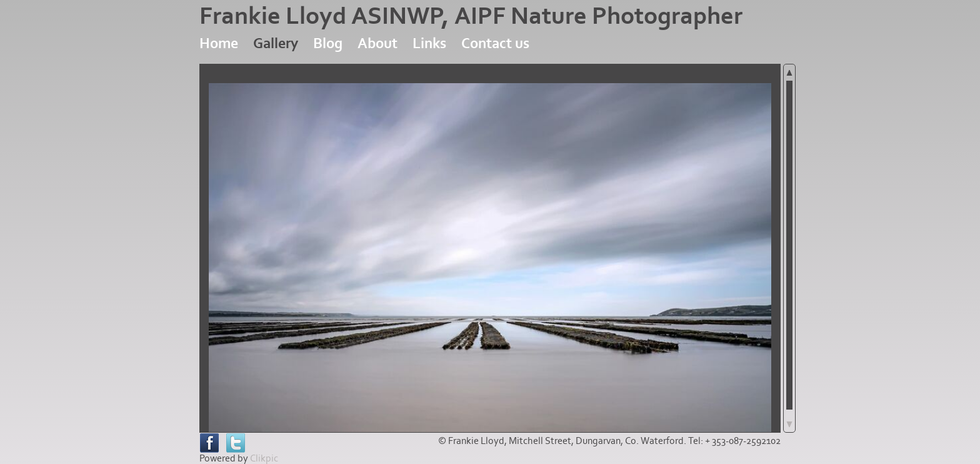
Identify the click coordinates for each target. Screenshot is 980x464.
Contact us (495, 43)
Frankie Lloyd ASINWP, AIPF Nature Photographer (471, 16)
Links (429, 43)
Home (219, 43)
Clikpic (264, 458)
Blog (328, 43)
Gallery (276, 43)
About (377, 43)
